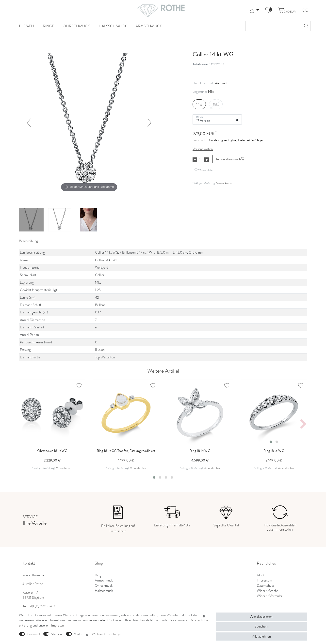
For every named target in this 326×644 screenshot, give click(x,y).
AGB (260, 575)
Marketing (81, 634)
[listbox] (274, 413)
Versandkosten (203, 149)
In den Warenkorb (230, 159)
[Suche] (306, 26)
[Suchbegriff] (273, 26)
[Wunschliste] (268, 10)
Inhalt (200, 117)
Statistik (57, 634)
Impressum (264, 580)
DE (305, 10)
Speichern (262, 626)
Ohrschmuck (76, 26)
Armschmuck (149, 26)
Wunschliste (204, 170)
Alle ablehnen (261, 636)
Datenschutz (265, 586)
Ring (98, 575)
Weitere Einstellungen (107, 634)
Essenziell (33, 634)
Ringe (49, 26)
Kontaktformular (34, 575)
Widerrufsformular (270, 596)
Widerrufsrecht (267, 591)
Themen (26, 26)
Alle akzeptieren (261, 617)
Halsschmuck (113, 26)
